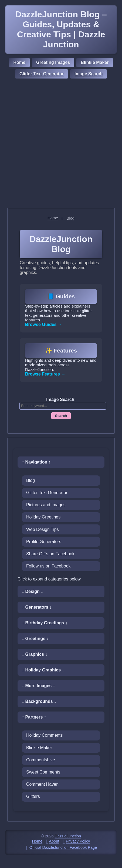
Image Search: (61, 399)
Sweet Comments (43, 772)
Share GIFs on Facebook (50, 554)
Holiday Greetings (43, 517)
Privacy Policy (78, 841)
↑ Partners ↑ (34, 717)
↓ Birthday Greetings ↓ (45, 623)
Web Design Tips (43, 529)
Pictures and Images (46, 505)
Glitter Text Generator (42, 74)
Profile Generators (44, 542)
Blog (30, 480)
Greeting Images (53, 62)
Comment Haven (42, 784)
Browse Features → (45, 374)
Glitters (33, 796)
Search (61, 416)
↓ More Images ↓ (38, 686)
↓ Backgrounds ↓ (39, 701)
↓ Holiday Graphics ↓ (43, 670)
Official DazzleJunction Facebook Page (63, 847)
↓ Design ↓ (32, 591)
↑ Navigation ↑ (36, 462)
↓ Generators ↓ (37, 607)
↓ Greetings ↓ (35, 639)
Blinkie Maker (95, 62)
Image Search (89, 74)
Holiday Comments (44, 735)
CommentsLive (41, 760)
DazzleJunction (68, 836)
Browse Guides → (44, 324)
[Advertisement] (61, 144)
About (54, 841)
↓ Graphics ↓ (35, 654)
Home (19, 62)
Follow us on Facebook (48, 566)
